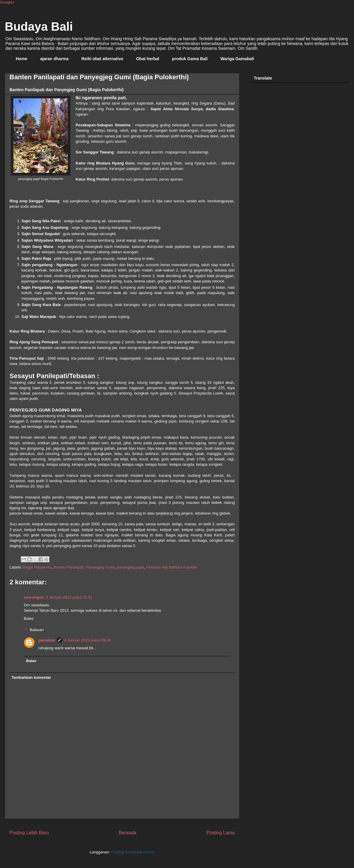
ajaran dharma (54, 59)
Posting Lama (221, 833)
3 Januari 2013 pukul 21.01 (69, 597)
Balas (29, 618)
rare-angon (34, 597)
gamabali (47, 640)
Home (22, 59)
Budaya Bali (39, 27)
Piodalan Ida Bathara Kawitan (171, 567)
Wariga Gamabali (237, 59)
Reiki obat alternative (102, 59)
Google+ (7, 2)
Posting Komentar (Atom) (133, 852)
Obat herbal (148, 59)
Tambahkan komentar (31, 677)
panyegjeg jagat (130, 567)
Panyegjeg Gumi (100, 567)
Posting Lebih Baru (29, 833)
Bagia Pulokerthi (37, 567)
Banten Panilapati (68, 567)
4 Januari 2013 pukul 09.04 (87, 640)
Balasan (37, 630)
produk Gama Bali (190, 59)
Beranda (127, 833)
